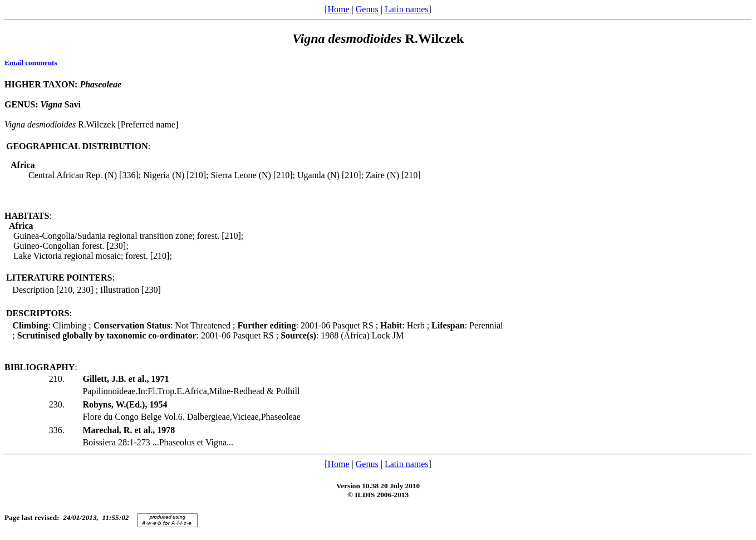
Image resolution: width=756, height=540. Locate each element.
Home (338, 9)
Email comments (31, 63)
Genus (367, 9)
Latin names (407, 9)
